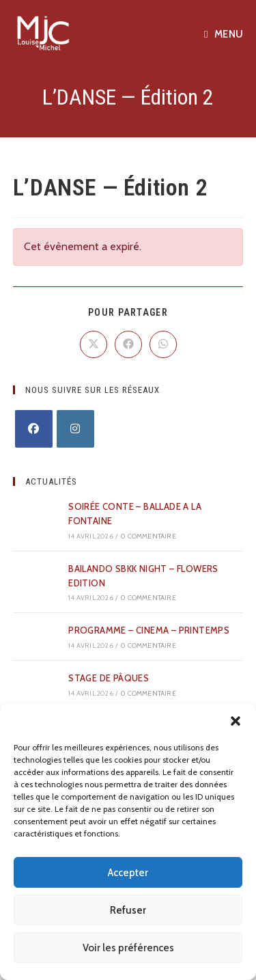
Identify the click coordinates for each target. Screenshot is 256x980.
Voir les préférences (128, 948)
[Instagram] (75, 429)
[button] (236, 721)
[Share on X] (94, 344)
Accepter (128, 873)
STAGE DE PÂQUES (109, 678)
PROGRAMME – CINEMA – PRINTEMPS (149, 630)
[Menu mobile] (224, 34)
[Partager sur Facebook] (128, 344)
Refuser (128, 910)
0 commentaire (148, 536)
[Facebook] (34, 429)
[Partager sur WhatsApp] (163, 344)
